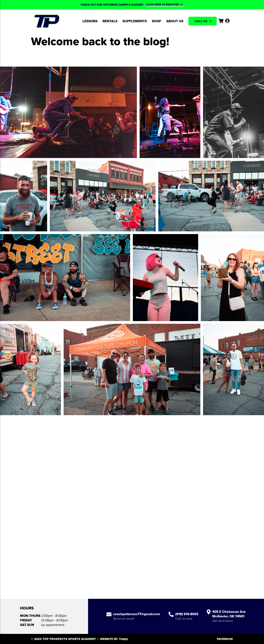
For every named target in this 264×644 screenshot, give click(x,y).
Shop (156, 21)
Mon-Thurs (30, 616)
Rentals (110, 21)
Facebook (225, 639)
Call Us (201, 21)
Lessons (90, 21)
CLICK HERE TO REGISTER (162, 5)
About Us (175, 21)
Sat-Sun (27, 625)
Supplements (135, 21)
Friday (26, 620)
